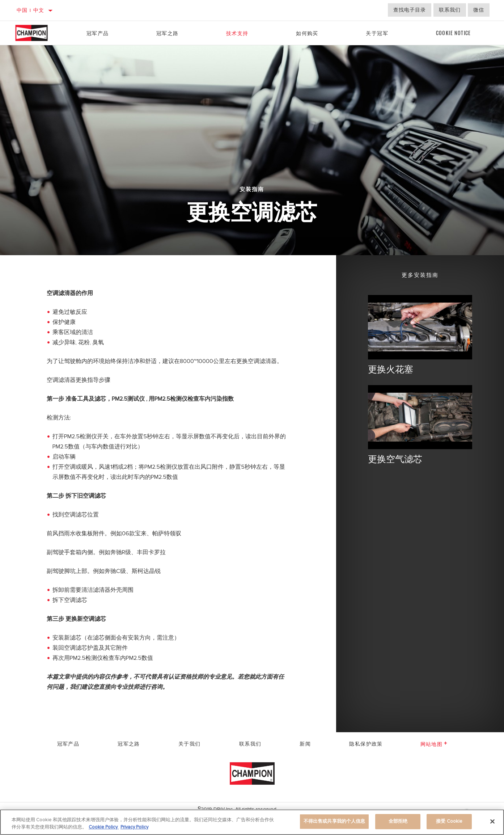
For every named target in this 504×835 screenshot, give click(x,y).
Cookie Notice (454, 33)
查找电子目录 (410, 10)
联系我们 (450, 10)
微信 (479, 10)
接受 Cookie (449, 821)
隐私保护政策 (366, 743)
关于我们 (190, 743)
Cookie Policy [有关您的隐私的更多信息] (104, 827)
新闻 (305, 743)
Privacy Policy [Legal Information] (134, 827)
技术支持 (237, 33)
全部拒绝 (398, 821)
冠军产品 (98, 33)
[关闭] (492, 821)
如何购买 (307, 33)
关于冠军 (377, 33)
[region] (252, 822)
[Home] (39, 33)
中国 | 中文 (31, 10)
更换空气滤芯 (395, 458)
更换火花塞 (391, 369)
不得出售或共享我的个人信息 (334, 821)
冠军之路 (168, 33)
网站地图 (434, 744)
